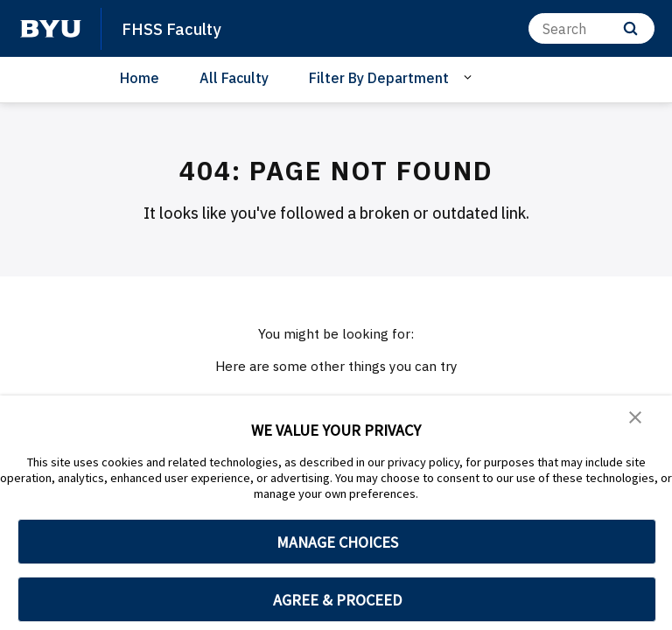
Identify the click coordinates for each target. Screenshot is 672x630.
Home (140, 78)
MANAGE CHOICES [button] (337, 542)
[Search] (591, 28)
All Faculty (234, 78)
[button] (637, 421)
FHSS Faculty (178, 28)
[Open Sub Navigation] (470, 77)
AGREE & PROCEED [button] (337, 600)
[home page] (51, 29)
